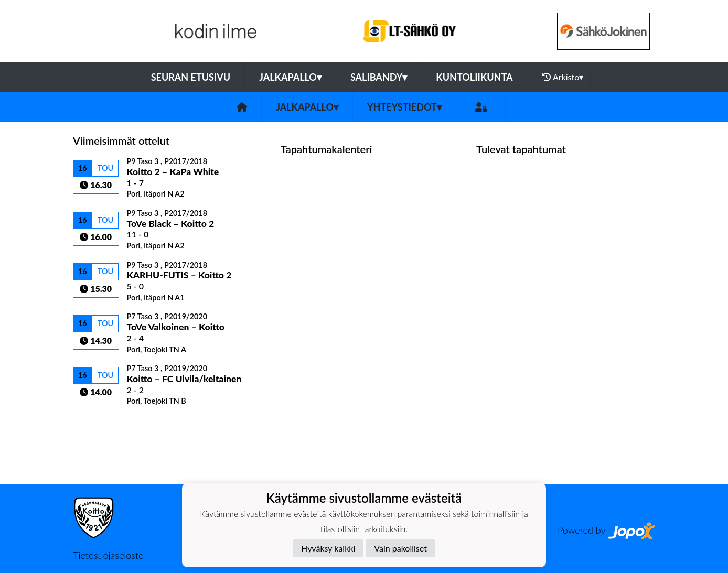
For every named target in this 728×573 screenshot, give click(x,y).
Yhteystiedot (404, 107)
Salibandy (379, 77)
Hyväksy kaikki (328, 548)
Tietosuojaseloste (108, 555)
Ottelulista (99, 424)
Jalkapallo (290, 77)
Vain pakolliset (400, 548)
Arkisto (563, 77)
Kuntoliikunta (474, 77)
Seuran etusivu (191, 77)
